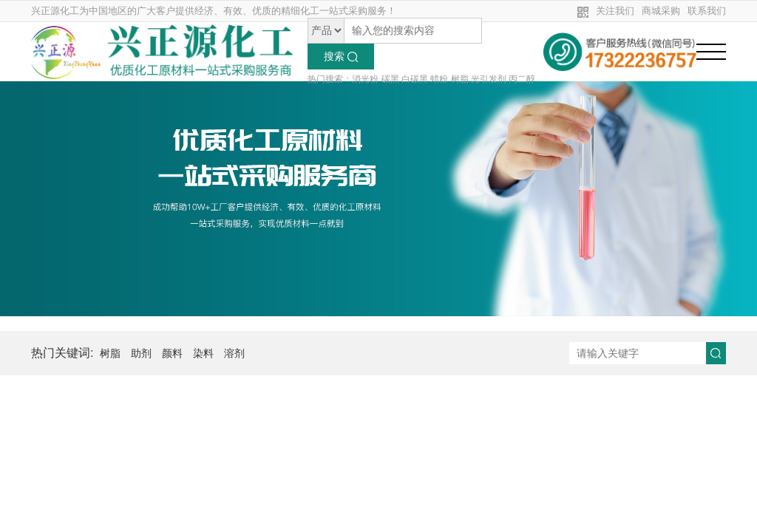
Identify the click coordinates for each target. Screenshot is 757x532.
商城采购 (661, 11)
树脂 (110, 353)
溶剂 (234, 353)
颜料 (172, 353)
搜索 (341, 56)
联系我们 (707, 11)
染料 (203, 353)
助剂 (141, 353)
